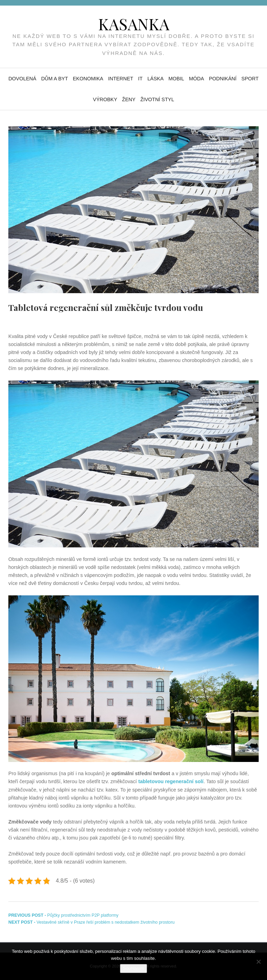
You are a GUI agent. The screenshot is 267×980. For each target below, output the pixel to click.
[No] (258, 962)
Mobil (176, 79)
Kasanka (134, 24)
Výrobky (105, 99)
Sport (250, 79)
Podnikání (223, 79)
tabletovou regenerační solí (171, 781)
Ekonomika (88, 79)
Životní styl (157, 99)
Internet (121, 79)
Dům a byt (54, 79)
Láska (156, 79)
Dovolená (22, 79)
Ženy (129, 99)
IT (140, 79)
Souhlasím (133, 968)
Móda (197, 79)
